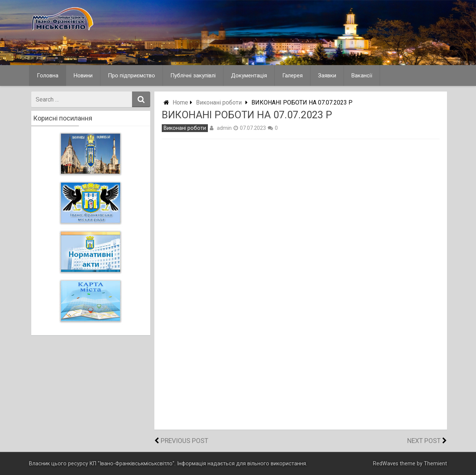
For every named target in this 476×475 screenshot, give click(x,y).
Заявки (327, 76)
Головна (48, 76)
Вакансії (362, 76)
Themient (435, 464)
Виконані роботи (219, 102)
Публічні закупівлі (193, 76)
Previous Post (184, 441)
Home (180, 102)
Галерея (292, 76)
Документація (249, 76)
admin (224, 128)
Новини (83, 76)
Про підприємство (131, 76)
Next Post (424, 441)
